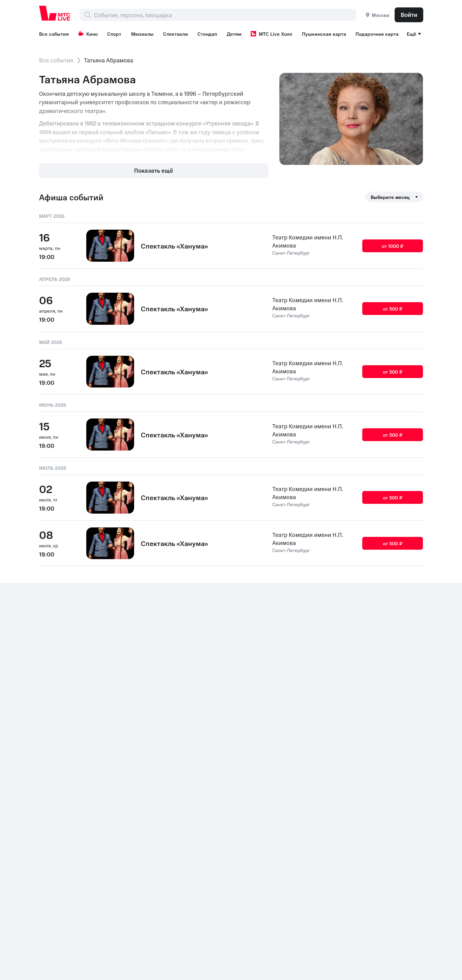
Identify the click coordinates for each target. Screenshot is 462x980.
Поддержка (367, 714)
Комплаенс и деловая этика (322, 841)
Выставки (288, 725)
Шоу (358, 791)
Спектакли (176, 34)
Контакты (52, 841)
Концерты (365, 779)
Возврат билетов (375, 702)
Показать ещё (154, 170)
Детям (234, 34)
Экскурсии (290, 737)
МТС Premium (294, 791)
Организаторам (373, 737)
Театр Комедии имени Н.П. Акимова (308, 241)
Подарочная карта (377, 34)
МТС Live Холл (271, 34)
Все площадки (294, 760)
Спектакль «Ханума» (174, 246)
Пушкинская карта (324, 34)
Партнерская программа (385, 748)
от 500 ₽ (393, 309)
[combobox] (225, 15)
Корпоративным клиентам (387, 725)
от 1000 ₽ (393, 246)
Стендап (207, 34)
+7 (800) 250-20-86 (66, 830)
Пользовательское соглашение (300, 775)
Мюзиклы (142, 34)
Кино (88, 34)
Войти (409, 15)
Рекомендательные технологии (378, 764)
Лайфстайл (290, 748)
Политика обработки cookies (241, 841)
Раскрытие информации (103, 841)
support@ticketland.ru (104, 963)
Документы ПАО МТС (169, 841)
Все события (54, 34)
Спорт (114, 34)
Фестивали (290, 714)
